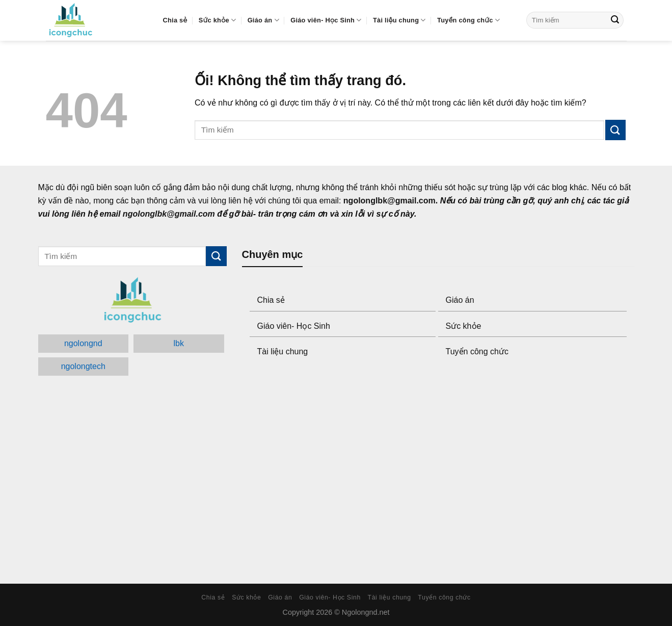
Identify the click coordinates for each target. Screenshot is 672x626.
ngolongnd (83, 343)
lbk (179, 343)
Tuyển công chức (468, 20)
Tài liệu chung (399, 20)
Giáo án (263, 20)
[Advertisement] (438, 472)
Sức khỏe (217, 20)
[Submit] (615, 20)
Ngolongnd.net (366, 612)
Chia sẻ (175, 20)
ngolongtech (83, 366)
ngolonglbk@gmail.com (389, 201)
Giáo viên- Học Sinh (326, 20)
